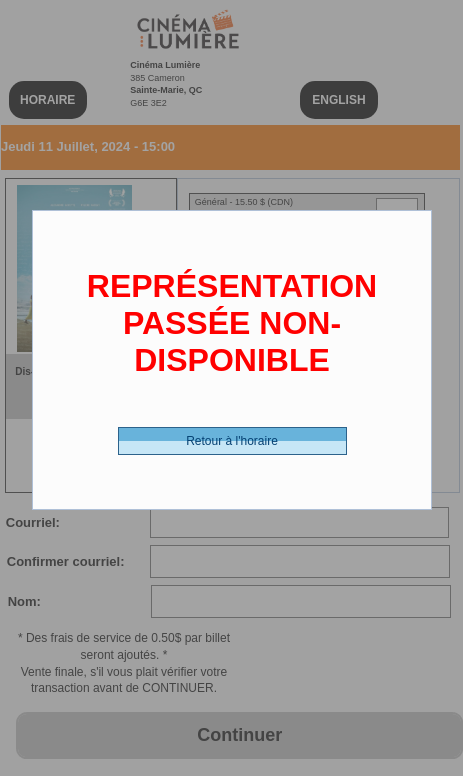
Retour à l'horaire (232, 441)
